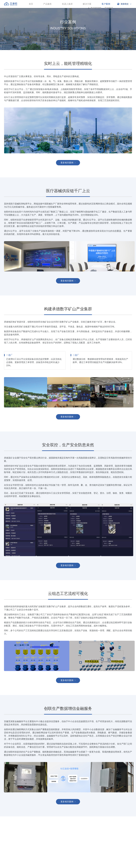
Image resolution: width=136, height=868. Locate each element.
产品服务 (47, 4)
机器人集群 (67, 4)
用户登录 (109, 8)
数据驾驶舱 (96, 8)
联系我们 (33, 12)
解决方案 (87, 4)
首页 (31, 4)
